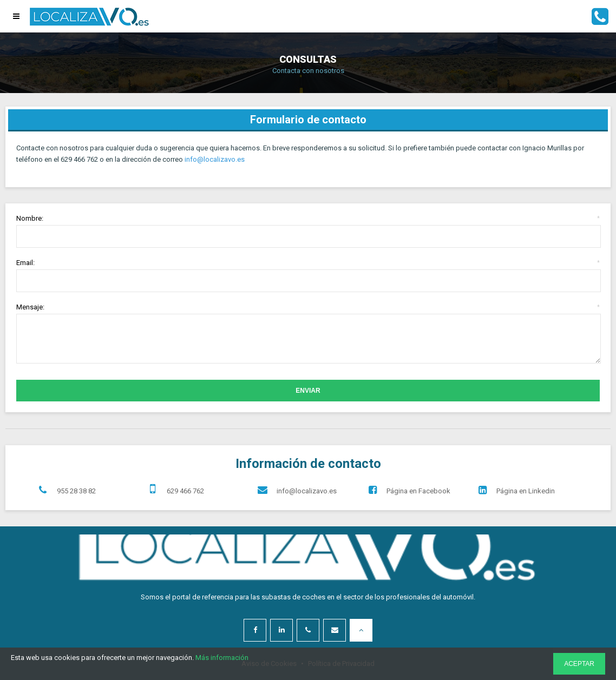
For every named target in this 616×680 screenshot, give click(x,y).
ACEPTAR (579, 664)
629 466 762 (174, 488)
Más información (222, 658)
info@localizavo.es (215, 159)
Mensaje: (308, 307)
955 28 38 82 (65, 490)
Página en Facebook (407, 490)
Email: (308, 263)
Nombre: (308, 218)
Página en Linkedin (514, 490)
